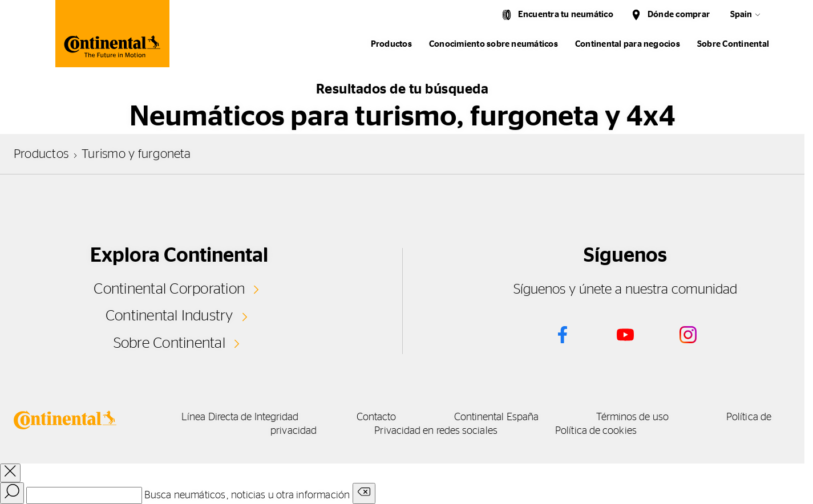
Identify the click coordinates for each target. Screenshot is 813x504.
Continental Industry (169, 316)
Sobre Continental (169, 343)
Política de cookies (596, 431)
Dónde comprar (679, 15)
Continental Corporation (169, 289)
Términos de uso (632, 417)
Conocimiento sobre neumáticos (494, 44)
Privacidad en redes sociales (436, 431)
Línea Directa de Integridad (240, 417)
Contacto (377, 417)
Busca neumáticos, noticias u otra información (247, 495)
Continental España (497, 417)
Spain (741, 15)
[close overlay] (10, 473)
